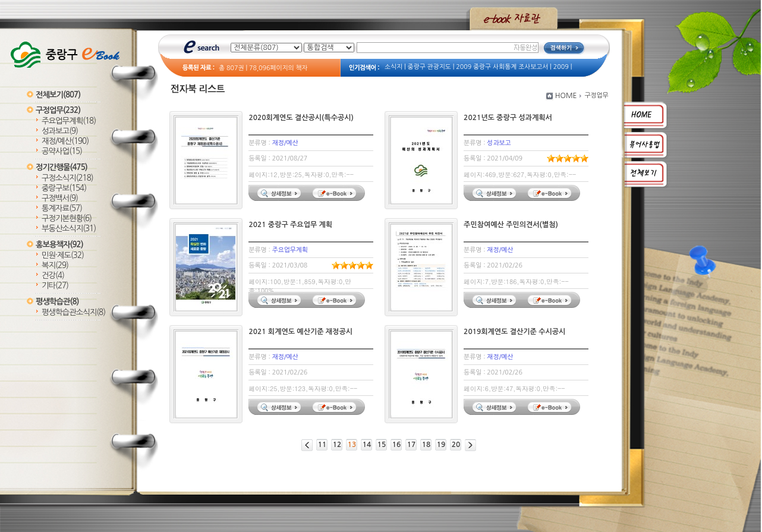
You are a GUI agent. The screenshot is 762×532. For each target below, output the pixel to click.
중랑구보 (64, 188)
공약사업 (62, 151)
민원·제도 (63, 255)
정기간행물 (62, 167)
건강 (53, 276)
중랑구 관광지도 (429, 67)
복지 (55, 265)
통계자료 (62, 208)
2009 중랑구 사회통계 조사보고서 (502, 67)
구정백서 (60, 198)
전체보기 (58, 95)
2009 (561, 67)
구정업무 (58, 110)
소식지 (393, 67)
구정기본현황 (67, 218)
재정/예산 (65, 141)
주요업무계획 (69, 121)
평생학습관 (57, 302)
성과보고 (60, 131)
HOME (566, 96)
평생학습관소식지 (73, 312)
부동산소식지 (69, 229)
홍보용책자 (59, 245)
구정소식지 (67, 178)
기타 (55, 286)
